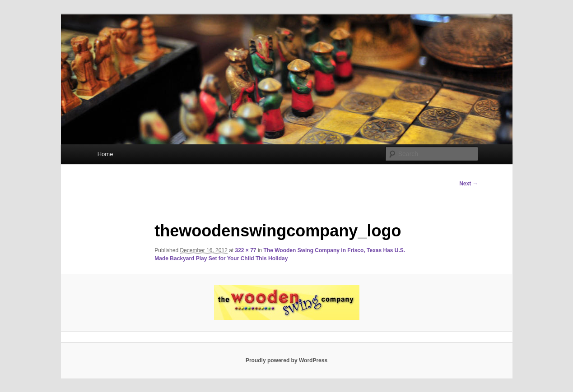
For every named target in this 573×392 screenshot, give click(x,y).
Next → (468, 184)
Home (105, 154)
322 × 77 (246, 250)
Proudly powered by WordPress (286, 360)
